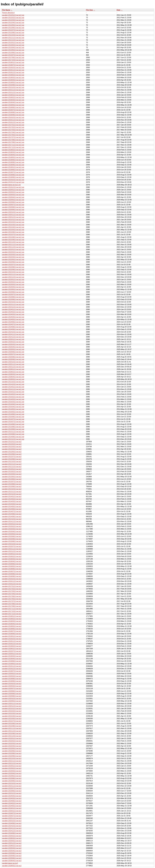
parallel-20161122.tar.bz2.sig (13, 120)
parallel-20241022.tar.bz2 (12, 826)
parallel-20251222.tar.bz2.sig (13, 367)
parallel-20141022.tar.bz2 (12, 519)
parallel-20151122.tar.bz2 (12, 549)
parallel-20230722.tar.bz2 (12, 788)
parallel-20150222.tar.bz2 (12, 526)
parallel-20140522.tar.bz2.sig (13, 409)
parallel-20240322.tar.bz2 (12, 798)
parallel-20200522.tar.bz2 (12, 701)
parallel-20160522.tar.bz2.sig (13, 105)
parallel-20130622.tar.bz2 (12, 479)
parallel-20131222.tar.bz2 (12, 494)
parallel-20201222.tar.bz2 (12, 706)
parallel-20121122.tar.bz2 (12, 464)
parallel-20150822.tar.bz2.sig (13, 434)
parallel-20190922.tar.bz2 (12, 681)
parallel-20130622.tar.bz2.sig (13, 53)
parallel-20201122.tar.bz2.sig (13, 215)
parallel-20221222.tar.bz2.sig (13, 277)
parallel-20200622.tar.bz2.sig (13, 202)
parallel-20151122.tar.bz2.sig (13, 90)
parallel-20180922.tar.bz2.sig (13, 165)
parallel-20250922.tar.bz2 (12, 856)
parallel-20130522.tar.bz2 (12, 477)
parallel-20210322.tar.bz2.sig (13, 225)
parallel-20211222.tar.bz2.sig (13, 247)
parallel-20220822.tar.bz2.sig (13, 267)
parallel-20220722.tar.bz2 (12, 651)
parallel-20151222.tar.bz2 (12, 551)
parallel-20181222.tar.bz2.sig (13, 72)
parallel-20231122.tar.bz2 (12, 786)
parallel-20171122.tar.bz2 (12, 609)
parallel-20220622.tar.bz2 (12, 751)
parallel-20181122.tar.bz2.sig (13, 70)
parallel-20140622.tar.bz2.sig (13, 414)
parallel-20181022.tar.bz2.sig (13, 68)
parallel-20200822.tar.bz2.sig (13, 207)
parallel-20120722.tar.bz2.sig (13, 30)
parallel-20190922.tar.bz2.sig (13, 177)
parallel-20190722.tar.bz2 (12, 671)
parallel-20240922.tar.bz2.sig (13, 329)
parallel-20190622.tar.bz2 (12, 661)
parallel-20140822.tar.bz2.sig (13, 424)
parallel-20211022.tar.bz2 (12, 736)
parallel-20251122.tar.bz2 (12, 818)
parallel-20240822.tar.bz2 (12, 833)
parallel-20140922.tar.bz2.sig (13, 437)
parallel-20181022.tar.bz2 (12, 639)
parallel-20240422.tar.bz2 (12, 796)
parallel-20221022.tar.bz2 (12, 758)
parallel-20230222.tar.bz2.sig (13, 282)
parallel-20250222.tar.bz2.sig (13, 342)
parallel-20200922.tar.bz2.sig (13, 210)
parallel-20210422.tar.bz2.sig (13, 227)
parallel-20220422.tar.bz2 (12, 746)
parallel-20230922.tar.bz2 (12, 781)
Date (118, 10)
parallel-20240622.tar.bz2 (12, 801)
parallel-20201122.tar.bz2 (12, 704)
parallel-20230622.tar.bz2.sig (13, 292)
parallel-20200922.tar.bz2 (12, 694)
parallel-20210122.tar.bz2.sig (13, 220)
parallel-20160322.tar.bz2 (12, 559)
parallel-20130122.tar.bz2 (12, 469)
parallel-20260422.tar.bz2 (12, 861)
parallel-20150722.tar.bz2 (12, 546)
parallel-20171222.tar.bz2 (12, 614)
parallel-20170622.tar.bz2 (12, 596)
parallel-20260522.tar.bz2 (12, 866)
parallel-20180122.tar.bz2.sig (13, 62)
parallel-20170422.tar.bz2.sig (13, 132)
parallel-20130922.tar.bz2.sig (13, 429)
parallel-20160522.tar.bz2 (12, 566)
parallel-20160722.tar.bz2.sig (13, 110)
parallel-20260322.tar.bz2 (12, 838)
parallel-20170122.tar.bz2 (12, 586)
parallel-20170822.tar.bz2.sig (13, 140)
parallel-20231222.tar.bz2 (12, 793)
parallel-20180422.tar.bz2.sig (13, 155)
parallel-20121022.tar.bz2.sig (13, 35)
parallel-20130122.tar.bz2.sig (13, 43)
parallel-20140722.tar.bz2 (12, 511)
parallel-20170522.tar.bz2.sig (13, 135)
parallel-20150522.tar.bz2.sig (13, 412)
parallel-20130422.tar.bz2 (12, 474)
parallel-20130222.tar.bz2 (12, 472)
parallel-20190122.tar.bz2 (12, 636)
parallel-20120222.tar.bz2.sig (13, 18)
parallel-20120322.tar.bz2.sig (13, 20)
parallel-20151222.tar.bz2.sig (13, 92)
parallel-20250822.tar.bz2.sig (13, 357)
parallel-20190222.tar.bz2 (12, 646)
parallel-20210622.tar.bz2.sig (13, 232)
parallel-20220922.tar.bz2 (12, 756)
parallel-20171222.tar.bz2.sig (13, 147)
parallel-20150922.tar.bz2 (12, 539)
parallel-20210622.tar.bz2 (12, 723)
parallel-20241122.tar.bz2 (12, 828)
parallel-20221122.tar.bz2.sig (13, 274)
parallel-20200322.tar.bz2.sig (13, 195)
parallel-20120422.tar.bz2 (12, 449)
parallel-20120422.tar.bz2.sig (13, 23)
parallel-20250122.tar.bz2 (12, 811)
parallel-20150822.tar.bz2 (12, 541)
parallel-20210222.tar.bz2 (12, 711)
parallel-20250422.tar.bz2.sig (13, 347)
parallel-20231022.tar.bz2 (12, 783)
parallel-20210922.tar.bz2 (12, 733)
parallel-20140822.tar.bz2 (12, 514)
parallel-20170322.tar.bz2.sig (13, 130)
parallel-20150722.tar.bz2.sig (13, 422)
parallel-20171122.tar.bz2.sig (13, 145)
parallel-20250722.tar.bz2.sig (13, 354)
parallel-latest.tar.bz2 (10, 863)
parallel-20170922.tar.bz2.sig (13, 142)
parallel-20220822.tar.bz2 (12, 753)
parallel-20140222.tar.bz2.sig (13, 394)
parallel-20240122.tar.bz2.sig (13, 309)
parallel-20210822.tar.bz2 (12, 726)
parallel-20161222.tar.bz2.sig (13, 122)
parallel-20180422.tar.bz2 (12, 624)
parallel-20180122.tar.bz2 (12, 616)
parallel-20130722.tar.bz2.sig (13, 55)
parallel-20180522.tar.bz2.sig (13, 157)
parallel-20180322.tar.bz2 (12, 621)
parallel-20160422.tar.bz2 (12, 561)
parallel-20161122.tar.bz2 (12, 581)
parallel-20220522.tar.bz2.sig (13, 260)
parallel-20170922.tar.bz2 (12, 606)
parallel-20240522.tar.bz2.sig (13, 319)
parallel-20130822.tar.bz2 (12, 484)
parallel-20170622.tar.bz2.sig (13, 57)
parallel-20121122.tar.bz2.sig (13, 38)
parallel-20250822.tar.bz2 (12, 853)
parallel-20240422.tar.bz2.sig (13, 317)
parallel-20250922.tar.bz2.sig (13, 359)
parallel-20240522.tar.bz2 (12, 806)
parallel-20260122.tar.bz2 (12, 649)
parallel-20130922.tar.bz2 (12, 486)
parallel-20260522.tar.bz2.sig (13, 379)
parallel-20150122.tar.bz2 (12, 524)
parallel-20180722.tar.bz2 (12, 631)
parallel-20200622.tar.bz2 (12, 691)
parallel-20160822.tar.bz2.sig (13, 112)
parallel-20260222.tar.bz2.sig (13, 372)
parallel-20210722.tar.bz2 (12, 721)
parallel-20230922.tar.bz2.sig (13, 299)
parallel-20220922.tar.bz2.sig (13, 270)
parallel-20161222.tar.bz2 (12, 584)
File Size (89, 10)
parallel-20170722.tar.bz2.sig (13, 137)
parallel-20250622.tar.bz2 (12, 858)
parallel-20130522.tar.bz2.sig (13, 50)
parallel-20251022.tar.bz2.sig (13, 362)
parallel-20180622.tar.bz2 (12, 629)
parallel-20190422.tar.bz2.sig (13, 80)
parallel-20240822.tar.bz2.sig (13, 327)
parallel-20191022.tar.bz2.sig (13, 180)
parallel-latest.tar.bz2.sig (11, 185)
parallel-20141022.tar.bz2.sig (13, 384)
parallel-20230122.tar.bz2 (12, 766)
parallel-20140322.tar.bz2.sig (13, 399)
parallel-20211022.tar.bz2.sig (13, 242)
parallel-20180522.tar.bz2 (12, 626)
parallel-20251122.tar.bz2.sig (13, 364)
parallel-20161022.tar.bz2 (12, 579)
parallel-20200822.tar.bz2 (12, 696)
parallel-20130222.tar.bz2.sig (13, 45)
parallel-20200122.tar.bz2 (12, 654)
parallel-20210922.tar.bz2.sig (13, 240)
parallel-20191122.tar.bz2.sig (13, 182)
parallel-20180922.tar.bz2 (12, 634)
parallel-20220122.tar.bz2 (12, 738)
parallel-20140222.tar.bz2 (12, 499)
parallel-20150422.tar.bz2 (12, 531)
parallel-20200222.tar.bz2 (12, 674)
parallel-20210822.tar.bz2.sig (13, 237)
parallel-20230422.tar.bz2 (12, 773)
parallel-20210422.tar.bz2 (12, 716)
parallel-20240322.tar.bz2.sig (13, 314)
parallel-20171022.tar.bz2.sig (13, 60)
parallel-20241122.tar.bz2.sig (13, 334)
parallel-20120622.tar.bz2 (12, 454)
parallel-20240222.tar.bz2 (12, 803)
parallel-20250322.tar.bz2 (12, 848)
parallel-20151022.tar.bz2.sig (13, 87)
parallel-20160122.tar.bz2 (12, 554)
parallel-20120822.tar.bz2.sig (13, 33)
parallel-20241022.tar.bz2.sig (13, 332)
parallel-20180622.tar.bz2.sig (13, 160)
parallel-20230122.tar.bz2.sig (13, 280)
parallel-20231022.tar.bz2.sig (13, 302)
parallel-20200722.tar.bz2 (12, 689)
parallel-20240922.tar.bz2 (12, 823)
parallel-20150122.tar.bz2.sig (13, 392)
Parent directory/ (8, 13)
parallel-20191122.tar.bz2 (12, 666)
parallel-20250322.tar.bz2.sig (13, 344)
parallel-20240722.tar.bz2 (12, 813)
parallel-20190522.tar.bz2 (12, 664)
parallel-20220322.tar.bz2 (12, 743)
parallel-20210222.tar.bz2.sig (13, 222)
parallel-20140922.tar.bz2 (12, 517)
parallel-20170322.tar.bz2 (12, 591)
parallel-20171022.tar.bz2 (12, 611)
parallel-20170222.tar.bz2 (12, 589)
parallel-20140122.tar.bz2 (12, 496)
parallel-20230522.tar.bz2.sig (13, 289)
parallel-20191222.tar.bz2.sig (13, 187)
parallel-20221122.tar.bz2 (12, 761)
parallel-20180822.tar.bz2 (12, 569)
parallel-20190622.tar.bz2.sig (13, 170)
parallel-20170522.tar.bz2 (12, 599)
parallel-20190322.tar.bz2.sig (13, 78)
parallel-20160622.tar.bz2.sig (13, 107)
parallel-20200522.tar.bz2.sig (13, 200)
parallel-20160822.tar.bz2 (12, 574)
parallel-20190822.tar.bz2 (12, 679)
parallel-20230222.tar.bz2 (12, 768)
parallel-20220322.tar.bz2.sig (13, 255)
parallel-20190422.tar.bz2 (12, 659)
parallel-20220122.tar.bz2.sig (13, 250)
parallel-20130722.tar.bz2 (12, 482)
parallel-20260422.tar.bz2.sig (13, 377)
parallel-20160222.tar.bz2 (12, 556)
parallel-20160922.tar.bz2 (12, 576)
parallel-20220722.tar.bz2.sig (13, 265)
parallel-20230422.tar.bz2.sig (13, 287)
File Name (6, 10)
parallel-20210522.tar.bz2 (12, 719)
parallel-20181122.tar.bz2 (12, 641)
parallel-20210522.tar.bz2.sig (13, 230)
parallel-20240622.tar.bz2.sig (13, 322)
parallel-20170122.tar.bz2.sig (13, 125)
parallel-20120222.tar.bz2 (12, 444)
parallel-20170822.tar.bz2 (12, 604)
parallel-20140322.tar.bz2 (12, 501)
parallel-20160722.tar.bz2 (12, 571)
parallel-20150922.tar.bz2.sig (13, 85)
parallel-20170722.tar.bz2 (12, 601)
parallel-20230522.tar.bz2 (12, 776)
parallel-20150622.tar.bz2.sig (13, 417)
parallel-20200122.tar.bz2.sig (13, 190)
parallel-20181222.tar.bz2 (12, 644)
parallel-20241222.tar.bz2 (12, 831)
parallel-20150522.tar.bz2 (12, 534)
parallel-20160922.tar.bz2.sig (13, 115)
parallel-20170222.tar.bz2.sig (13, 127)
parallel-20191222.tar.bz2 (12, 669)
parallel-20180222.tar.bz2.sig (13, 150)
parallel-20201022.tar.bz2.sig (13, 212)
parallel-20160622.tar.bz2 (12, 564)
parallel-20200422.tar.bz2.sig (13, 197)
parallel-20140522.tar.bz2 (12, 507)
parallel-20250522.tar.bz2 (12, 841)
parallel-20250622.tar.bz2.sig (13, 352)
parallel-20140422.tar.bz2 (12, 504)
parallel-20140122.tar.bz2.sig (13, 387)
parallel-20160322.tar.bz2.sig (13, 100)
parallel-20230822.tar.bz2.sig (13, 297)
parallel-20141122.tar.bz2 (12, 521)
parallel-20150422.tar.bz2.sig (13, 407)
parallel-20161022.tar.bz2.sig (13, 117)
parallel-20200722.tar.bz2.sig (13, 205)
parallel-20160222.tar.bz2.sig (13, 97)
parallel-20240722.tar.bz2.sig (13, 324)
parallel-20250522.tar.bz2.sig (13, 349)
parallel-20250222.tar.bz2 (12, 836)
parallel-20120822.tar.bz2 (12, 459)
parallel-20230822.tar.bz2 (12, 778)
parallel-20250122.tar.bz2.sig (13, 339)
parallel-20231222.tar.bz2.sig (13, 307)
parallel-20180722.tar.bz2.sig (13, 65)
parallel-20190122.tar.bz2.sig (13, 167)
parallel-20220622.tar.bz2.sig (13, 262)
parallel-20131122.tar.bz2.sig (13, 432)
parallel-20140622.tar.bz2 (12, 509)
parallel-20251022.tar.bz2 (12, 821)
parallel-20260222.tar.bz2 (12, 846)
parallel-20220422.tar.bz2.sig (13, 257)
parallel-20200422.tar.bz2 (12, 686)
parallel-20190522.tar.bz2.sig (13, 82)
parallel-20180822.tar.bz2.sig (13, 162)
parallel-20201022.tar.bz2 (12, 699)
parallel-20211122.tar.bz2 (12, 728)
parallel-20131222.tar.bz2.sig (13, 439)
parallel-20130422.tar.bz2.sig (13, 47)
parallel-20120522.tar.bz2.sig (13, 25)
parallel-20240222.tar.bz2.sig (13, 312)
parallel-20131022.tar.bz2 (12, 489)
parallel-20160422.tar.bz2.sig (13, 102)
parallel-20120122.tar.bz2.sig (13, 15)
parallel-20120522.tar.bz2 (12, 452)
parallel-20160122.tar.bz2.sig (13, 95)
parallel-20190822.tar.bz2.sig (13, 175)
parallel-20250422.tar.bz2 (12, 851)
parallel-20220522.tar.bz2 (12, 748)
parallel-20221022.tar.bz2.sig (13, 272)
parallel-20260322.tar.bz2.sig (13, 374)
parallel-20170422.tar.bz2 (12, 594)
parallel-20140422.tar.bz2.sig (13, 404)
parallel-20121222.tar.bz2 (12, 467)
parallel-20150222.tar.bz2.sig (13, 397)
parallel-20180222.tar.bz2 (12, 619)
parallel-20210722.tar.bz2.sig (13, 235)
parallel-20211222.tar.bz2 (12, 731)
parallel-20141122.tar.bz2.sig (13, 389)
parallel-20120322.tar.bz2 (12, 447)
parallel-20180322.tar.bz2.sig (13, 152)
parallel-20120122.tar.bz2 (12, 442)
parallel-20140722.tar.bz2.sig (13, 419)
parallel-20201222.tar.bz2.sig (13, 217)
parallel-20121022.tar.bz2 (12, 462)
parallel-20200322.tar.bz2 (12, 676)
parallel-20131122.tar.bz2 (12, 492)
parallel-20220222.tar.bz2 (12, 741)
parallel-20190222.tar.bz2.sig (13, 75)
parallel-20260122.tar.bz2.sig (13, 369)
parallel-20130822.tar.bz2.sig (13, 427)
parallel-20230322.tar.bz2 (12, 771)
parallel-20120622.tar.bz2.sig (13, 28)
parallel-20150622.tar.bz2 (12, 536)
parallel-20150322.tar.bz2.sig (13, 402)
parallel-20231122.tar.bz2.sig (13, 304)
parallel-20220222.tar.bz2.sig (13, 252)
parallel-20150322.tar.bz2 (12, 529)
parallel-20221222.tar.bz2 (12, 763)
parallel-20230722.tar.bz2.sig (13, 294)
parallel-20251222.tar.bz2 (12, 843)
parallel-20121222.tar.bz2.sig (13, 40)
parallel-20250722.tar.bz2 (12, 816)
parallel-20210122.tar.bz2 (12, 709)
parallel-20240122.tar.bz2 (12, 808)
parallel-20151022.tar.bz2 (12, 544)
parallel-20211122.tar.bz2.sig (13, 245)
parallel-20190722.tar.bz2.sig (13, 172)
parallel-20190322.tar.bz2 (12, 656)
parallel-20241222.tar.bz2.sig (13, 337)
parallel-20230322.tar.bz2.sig (13, 284)
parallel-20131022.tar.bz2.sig (13, 382)
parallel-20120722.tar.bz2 (12, 457)
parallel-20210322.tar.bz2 (12, 713)
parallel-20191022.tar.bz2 (12, 684)
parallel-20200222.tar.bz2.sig (13, 192)
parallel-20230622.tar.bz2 (12, 791)
